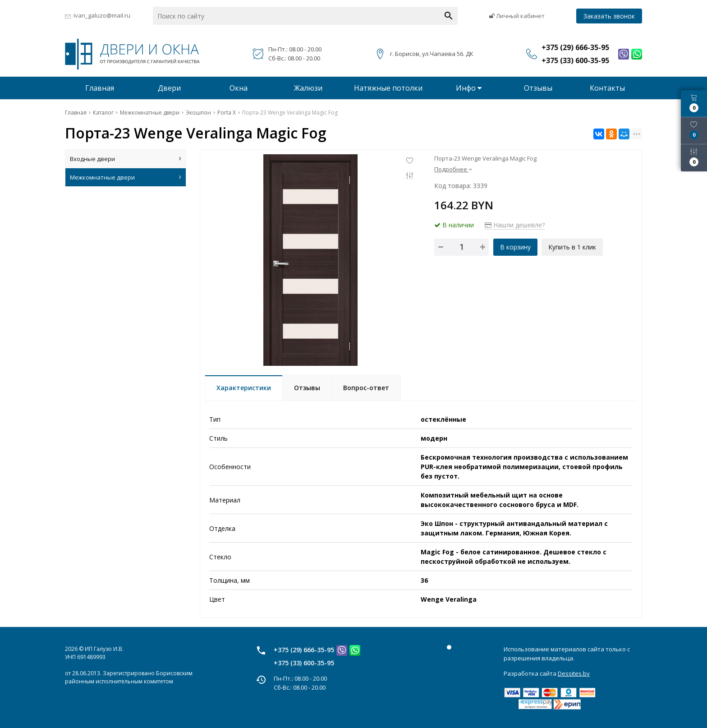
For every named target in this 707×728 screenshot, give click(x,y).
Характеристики (244, 388)
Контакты (607, 88)
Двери (169, 88)
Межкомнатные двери (126, 177)
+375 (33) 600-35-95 (304, 663)
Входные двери (126, 159)
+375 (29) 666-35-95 (304, 650)
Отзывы (538, 88)
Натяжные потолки (388, 88)
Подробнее (453, 169)
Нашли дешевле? (515, 225)
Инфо (469, 88)
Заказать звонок (609, 16)
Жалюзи (308, 88)
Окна (239, 88)
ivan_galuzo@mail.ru (102, 15)
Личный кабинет (517, 16)
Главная (100, 88)
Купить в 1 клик (573, 247)
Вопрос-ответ (366, 388)
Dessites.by (574, 673)
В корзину (515, 247)
